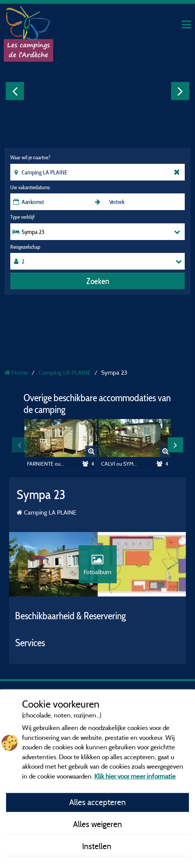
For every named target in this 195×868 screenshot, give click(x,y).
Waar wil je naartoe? (30, 157)
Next (180, 91)
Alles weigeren (97, 824)
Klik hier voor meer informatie (135, 776)
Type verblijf (22, 217)
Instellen (98, 846)
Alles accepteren (97, 802)
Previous (15, 91)
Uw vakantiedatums (30, 187)
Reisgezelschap (25, 247)
